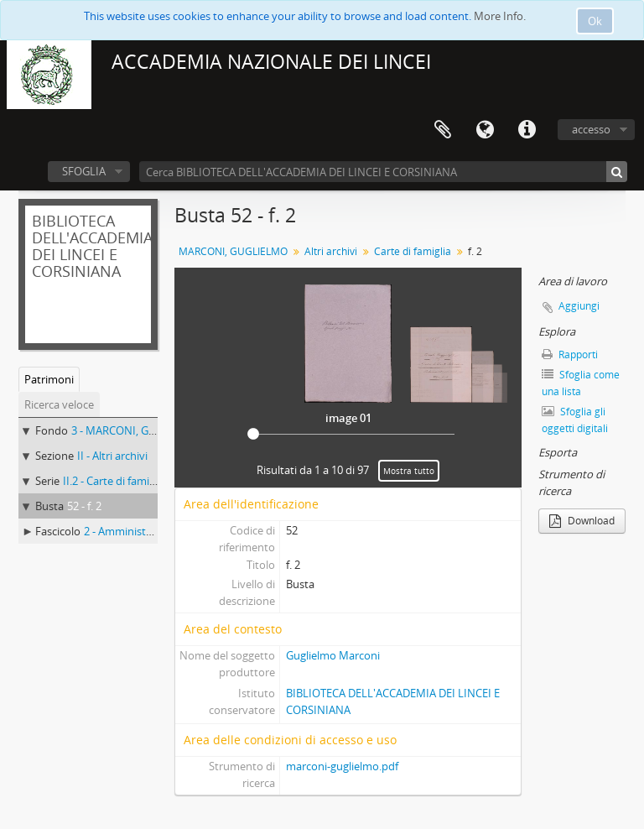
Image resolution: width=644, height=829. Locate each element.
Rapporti (570, 355)
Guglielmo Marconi (333, 655)
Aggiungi (579, 306)
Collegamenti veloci (527, 130)
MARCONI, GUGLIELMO (233, 251)
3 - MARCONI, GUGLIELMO (137, 430)
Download (582, 521)
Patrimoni (49, 379)
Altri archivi (331, 251)
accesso (591, 129)
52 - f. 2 (84, 506)
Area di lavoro (443, 130)
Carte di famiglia (413, 251)
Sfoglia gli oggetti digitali (575, 420)
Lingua (485, 130)
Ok (595, 21)
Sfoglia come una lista (581, 383)
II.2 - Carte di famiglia (114, 481)
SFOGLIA (84, 171)
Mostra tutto (409, 471)
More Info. (500, 16)
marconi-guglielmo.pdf (342, 766)
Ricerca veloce (59, 404)
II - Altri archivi (112, 456)
